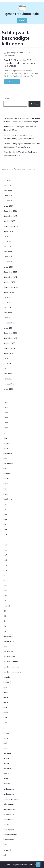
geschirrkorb (8, 652)
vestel (6, 824)
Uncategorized (10, 809)
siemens (7, 784)
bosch (6, 479)
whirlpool (7, 850)
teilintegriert (9, 804)
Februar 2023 (9, 384)
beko (6, 458)
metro (6, 708)
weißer (6, 845)
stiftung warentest (11, 799)
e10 (5, 535)
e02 (5, 509)
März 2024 (8, 318)
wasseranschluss (10, 835)
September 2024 (11, 287)
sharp (6, 779)
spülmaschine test (11, 794)
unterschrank (9, 814)
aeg (5, 438)
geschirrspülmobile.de (22, 14)
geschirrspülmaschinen (12, 672)
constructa (8, 499)
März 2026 (8, 196)
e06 (5, 519)
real (5, 743)
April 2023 (8, 374)
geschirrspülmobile (15, 53)
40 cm (6, 407)
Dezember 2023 (10, 333)
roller (6, 748)
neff (5, 718)
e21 (5, 575)
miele (6, 713)
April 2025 (8, 252)
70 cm (6, 428)
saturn (6, 758)
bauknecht (8, 453)
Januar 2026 (8, 206)
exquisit (7, 606)
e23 (5, 586)
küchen (6, 702)
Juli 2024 (7, 297)
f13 (5, 616)
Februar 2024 (9, 323)
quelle (6, 738)
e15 (5, 550)
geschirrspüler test (11, 662)
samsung (7, 753)
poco (6, 728)
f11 (5, 611)
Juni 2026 (7, 180)
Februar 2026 (9, 201)
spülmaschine (9, 789)
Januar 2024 (8, 328)
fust (5, 647)
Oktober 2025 (9, 221)
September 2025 (11, 226)
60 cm (6, 423)
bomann (7, 474)
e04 (5, 514)
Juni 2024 (7, 302)
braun (6, 484)
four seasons (9, 641)
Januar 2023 (8, 389)
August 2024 (9, 292)
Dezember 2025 (10, 211)
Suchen (7, 99)
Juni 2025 (7, 241)
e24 (5, 591)
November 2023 (10, 338)
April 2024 (8, 313)
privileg (6, 733)
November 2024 (10, 277)
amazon (7, 443)
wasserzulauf (9, 840)
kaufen (6, 692)
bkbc (5, 468)
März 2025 (8, 257)
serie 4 (6, 774)
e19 (5, 565)
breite (6, 494)
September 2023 (11, 348)
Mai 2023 (7, 369)
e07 (5, 524)
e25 (5, 596)
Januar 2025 (8, 267)
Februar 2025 (9, 262)
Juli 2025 (7, 236)
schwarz (7, 763)
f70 (5, 626)
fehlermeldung (9, 636)
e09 (5, 530)
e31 (5, 601)
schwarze (7, 769)
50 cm (6, 418)
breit (5, 489)
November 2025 (10, 216)
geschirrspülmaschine (12, 667)
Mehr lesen (12, 82)
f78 (5, 631)
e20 (5, 570)
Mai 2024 (7, 308)
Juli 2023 (7, 358)
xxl (5, 855)
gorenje (7, 677)
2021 (6, 402)
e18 (5, 560)
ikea (5, 687)
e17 (5, 555)
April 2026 (8, 191)
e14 (5, 545)
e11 (5, 540)
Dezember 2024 (10, 272)
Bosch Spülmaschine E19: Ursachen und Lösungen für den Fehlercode (21, 63)
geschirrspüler (9, 657)
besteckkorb (9, 463)
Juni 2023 (7, 364)
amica (6, 448)
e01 (5, 504)
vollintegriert (9, 830)
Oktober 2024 (9, 282)
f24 (5, 621)
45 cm (6, 413)
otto (5, 723)
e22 (5, 580)
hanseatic (7, 682)
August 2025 (9, 231)
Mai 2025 (7, 247)
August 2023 (9, 353)
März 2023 (8, 379)
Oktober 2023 (9, 343)
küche (6, 697)
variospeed (8, 819)
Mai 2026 (7, 186)
